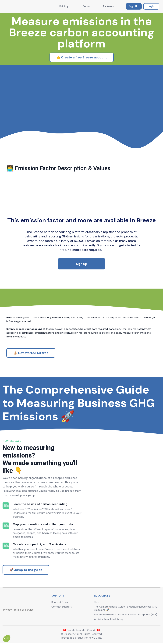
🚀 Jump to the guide (26, 570)
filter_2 (6, 526)
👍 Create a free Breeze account (82, 57)
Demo (86, 6)
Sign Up (134, 6)
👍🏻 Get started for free (31, 353)
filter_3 (6, 546)
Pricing (64, 6)
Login (151, 6)
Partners (108, 6)
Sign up (82, 264)
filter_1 (6, 506)
